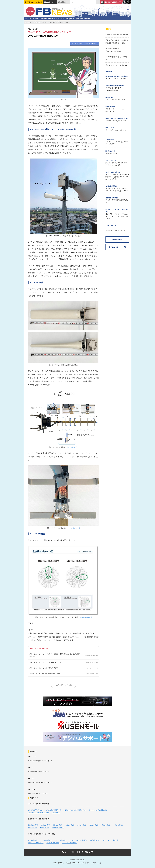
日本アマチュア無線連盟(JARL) (98, 810)
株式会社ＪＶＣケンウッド (36, 843)
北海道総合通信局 (33, 825)
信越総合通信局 (70, 825)
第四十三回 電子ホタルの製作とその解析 (44, 668)
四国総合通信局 (33, 828)
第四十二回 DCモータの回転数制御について (45, 674)
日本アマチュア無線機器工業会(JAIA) (75, 810)
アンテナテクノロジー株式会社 (78, 840)
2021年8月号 (36, 22)
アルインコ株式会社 (60, 840)
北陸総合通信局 (82, 825)
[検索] (83, 2)
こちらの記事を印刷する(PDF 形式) (85, 44)
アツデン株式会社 (46, 840)
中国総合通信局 (118, 825)
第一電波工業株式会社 (53, 843)
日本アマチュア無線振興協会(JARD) (38, 813)
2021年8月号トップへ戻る (64, 685)
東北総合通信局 (46, 825)
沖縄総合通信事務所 (58, 828)
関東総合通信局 (58, 825)
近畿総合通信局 (106, 825)
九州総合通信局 (45, 828)
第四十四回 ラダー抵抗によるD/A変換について (46, 662)
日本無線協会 (56, 813)
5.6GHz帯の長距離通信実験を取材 (117, 34)
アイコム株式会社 (33, 840)
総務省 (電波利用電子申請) (54, 810)
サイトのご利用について (77, 860)
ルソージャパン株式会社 (70, 843)
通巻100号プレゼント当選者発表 (117, 65)
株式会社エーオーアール (98, 840)
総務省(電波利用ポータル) (36, 810)
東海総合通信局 (94, 825)
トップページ (28, 22)
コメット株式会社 (113, 840)
